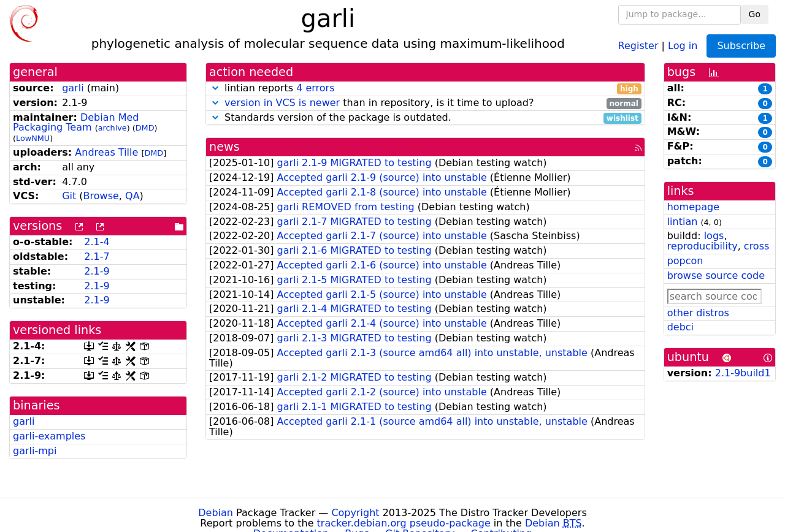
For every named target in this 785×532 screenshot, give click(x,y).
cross (756, 246)
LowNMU (33, 138)
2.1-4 (97, 242)
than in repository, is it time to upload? (425, 103)
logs (714, 236)
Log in (683, 45)
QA (132, 196)
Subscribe (741, 46)
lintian (683, 222)
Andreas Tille (106, 152)
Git (69, 196)
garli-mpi (35, 451)
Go (755, 14)
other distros (698, 313)
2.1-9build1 (743, 373)
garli (73, 88)
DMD (145, 128)
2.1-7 (97, 256)
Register (638, 45)
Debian (216, 513)
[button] (215, 88)
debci (680, 327)
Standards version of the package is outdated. (425, 118)
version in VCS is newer (282, 103)
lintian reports (425, 89)
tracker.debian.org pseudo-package (404, 523)
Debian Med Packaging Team (76, 123)
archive (113, 128)
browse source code (716, 275)
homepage (693, 207)
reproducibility (703, 246)
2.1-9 (97, 271)
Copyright (355, 513)
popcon (685, 261)
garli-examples (49, 436)
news (224, 147)
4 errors (315, 88)
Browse (101, 196)
